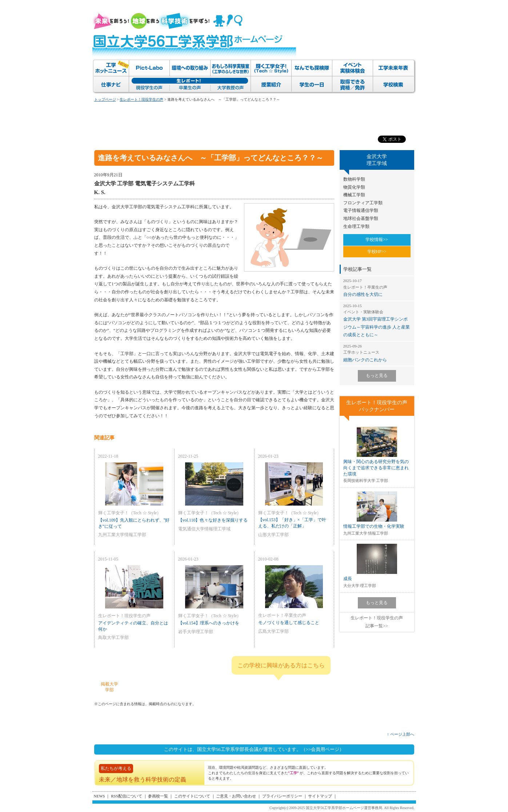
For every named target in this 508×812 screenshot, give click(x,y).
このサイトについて (192, 796)
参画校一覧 (158, 796)
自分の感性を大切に (377, 288)
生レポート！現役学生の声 (141, 99)
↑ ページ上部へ (400, 734)
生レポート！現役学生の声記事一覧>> (377, 622)
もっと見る (377, 375)
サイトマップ (320, 796)
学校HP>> (377, 252)
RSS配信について (127, 796)
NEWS (99, 796)
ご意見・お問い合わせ (236, 796)
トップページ (105, 99)
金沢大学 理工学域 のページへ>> (299, 687)
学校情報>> (377, 240)
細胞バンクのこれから (377, 353)
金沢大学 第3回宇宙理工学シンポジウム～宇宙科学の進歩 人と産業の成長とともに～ (377, 320)
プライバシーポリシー (282, 796)
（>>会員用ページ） (323, 749)
